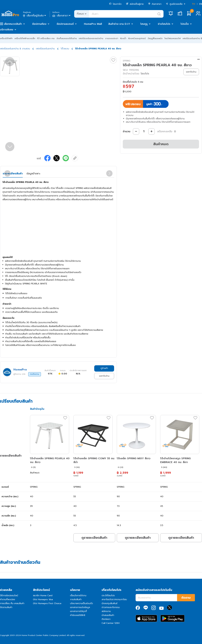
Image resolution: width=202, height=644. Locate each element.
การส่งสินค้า (76, 599)
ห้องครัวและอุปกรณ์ (137, 38)
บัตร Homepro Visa (43, 599)
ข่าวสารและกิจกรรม (111, 607)
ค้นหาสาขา (155, 4)
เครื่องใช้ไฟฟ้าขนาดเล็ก (25, 38)
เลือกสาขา (62, 16)
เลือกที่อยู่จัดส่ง (35, 16)
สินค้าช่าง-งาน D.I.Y (119, 24)
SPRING (127, 61)
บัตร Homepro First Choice (47, 603)
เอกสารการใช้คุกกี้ (78, 611)
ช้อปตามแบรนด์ (65, 24)
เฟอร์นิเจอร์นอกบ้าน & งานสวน (15, 49)
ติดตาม (186, 598)
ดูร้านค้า (104, 368)
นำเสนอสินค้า (108, 615)
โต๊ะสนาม (65, 49)
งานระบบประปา (112, 38)
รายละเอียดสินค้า (13, 174)
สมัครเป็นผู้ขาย (135, 4)
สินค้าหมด (161, 144)
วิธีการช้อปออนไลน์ (9, 596)
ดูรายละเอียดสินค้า (94, 538)
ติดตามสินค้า (6, 607)
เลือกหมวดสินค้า (13, 24)
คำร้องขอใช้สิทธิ (78, 615)
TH (193, 4)
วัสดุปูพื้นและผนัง (155, 38)
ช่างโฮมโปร (164, 24)
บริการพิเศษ (7, 30)
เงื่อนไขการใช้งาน (78, 596)
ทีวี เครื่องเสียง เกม (46, 38)
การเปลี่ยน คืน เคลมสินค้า (12, 603)
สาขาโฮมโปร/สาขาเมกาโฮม (114, 599)
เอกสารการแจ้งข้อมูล (80, 607)
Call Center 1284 (111, 623)
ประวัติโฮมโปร (108, 596)
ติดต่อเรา (106, 619)
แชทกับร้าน (104, 376)
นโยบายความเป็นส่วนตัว (82, 603)
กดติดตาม (35, 374)
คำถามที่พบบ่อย (7, 599)
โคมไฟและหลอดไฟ (173, 38)
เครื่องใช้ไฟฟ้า (6, 38)
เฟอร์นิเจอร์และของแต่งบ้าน (91, 38)
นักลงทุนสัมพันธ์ (110, 603)
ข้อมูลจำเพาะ (33, 174)
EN (201, 4)
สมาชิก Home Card (43, 596)
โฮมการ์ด (115, 4)
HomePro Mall (93, 24)
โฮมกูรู (144, 24)
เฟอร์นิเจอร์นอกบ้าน (45, 49)
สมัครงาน (106, 611)
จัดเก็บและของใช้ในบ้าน (67, 38)
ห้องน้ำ (123, 38)
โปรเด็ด (185, 24)
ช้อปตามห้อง (39, 24)
